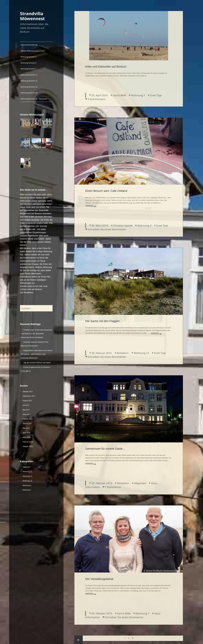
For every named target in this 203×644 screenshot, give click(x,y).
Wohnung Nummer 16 (29, 99)
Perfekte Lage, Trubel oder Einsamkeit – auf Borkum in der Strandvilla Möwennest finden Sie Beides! (36, 334)
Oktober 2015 (28, 446)
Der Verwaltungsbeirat (99, 579)
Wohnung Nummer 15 (29, 93)
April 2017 (26, 414)
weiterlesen (91, 206)
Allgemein (26, 467)
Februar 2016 (28, 442)
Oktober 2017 (28, 391)
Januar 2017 (27, 424)
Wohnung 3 (27, 485)
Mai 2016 (26, 428)
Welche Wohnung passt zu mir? (33, 51)
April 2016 (26, 433)
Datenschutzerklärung (29, 45)
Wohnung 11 (27, 471)
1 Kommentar (113, 487)
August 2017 (27, 401)
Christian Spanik (123, 225)
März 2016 (27, 437)
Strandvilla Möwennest (32, 16)
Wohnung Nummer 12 (29, 81)
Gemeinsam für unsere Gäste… (105, 449)
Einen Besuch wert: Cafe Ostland (106, 191)
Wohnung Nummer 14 (29, 87)
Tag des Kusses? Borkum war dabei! (37, 362)
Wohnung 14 (27, 476)
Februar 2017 (28, 419)
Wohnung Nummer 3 (29, 57)
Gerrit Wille (119, 95)
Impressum (43, 99)
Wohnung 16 (27, 481)
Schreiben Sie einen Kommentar (107, 229)
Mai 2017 (26, 410)
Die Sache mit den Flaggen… (104, 321)
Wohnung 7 (27, 490)
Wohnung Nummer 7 (29, 69)
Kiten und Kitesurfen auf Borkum (106, 67)
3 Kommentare (97, 99)
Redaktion (123, 353)
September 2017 (29, 396)
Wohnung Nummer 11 (29, 75)
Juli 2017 (26, 405)
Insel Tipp (156, 95)
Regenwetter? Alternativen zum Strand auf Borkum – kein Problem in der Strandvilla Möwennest (36, 354)
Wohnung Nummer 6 (29, 63)
